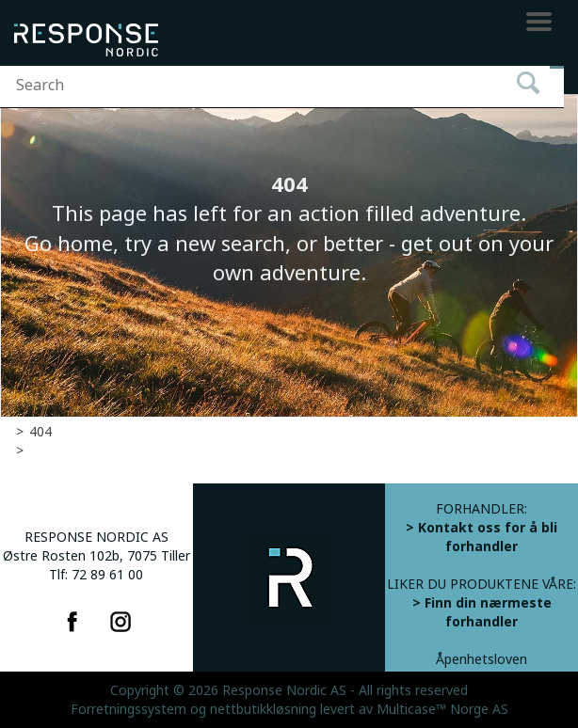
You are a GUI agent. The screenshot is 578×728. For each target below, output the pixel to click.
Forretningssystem (128, 709)
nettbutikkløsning (263, 709)
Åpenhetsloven (482, 659)
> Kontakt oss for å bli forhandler (482, 537)
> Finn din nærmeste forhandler (482, 612)
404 (40, 432)
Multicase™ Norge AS (442, 709)
